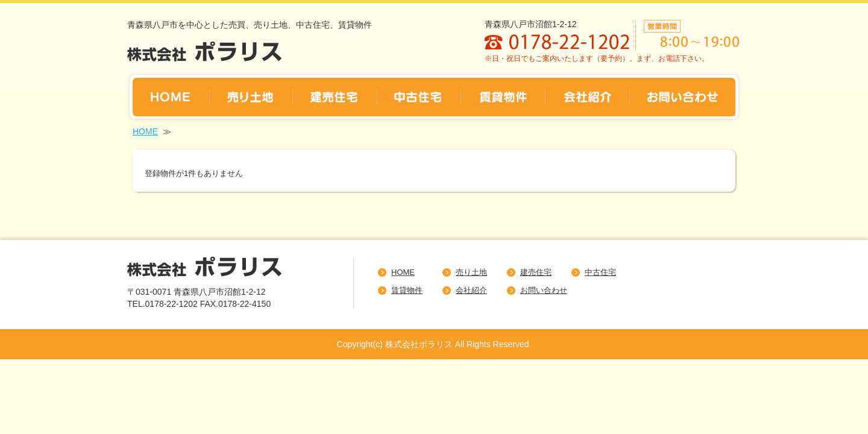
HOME (145, 131)
